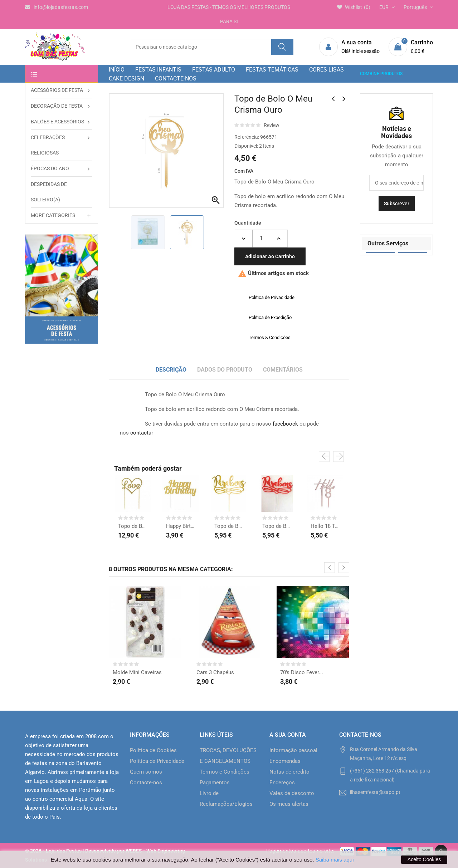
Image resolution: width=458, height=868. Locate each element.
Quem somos (146, 772)
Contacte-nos (146, 783)
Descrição (171, 370)
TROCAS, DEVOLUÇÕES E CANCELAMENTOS (228, 756)
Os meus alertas (289, 804)
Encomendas (285, 761)
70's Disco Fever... (302, 672)
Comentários (283, 370)
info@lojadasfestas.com (57, 7)
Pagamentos (215, 783)
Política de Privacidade (157, 761)
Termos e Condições (225, 772)
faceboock (285, 424)
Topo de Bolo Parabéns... (229, 526)
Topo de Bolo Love (133, 526)
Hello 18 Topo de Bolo (325, 526)
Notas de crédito (289, 772)
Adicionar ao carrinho (270, 256)
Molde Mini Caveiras (137, 672)
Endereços (282, 783)
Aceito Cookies (424, 859)
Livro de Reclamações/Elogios (226, 799)
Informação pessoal (293, 750)
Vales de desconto (292, 793)
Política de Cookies (153, 750)
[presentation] (324, 457)
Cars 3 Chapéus (215, 672)
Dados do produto (225, 370)
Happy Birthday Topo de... (181, 526)
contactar (142, 433)
